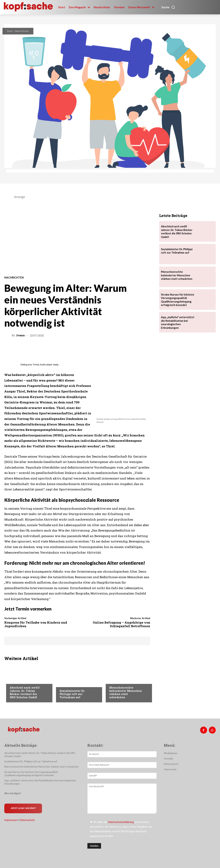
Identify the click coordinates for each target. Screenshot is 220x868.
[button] (168, 7)
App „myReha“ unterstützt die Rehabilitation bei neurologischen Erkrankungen (178, 322)
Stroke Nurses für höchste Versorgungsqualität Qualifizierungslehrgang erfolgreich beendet (178, 300)
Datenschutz (27, 820)
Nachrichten (22, 31)
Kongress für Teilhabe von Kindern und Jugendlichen (36, 624)
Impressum (11, 820)
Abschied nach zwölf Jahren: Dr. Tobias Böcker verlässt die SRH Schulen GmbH (25, 692)
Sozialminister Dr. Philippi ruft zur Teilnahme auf (72, 694)
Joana (20, 335)
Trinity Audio (39, 365)
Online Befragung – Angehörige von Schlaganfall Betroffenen (121, 624)
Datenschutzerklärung (121, 822)
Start (10, 31)
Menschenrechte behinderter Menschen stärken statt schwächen (126, 692)
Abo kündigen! (13, 793)
